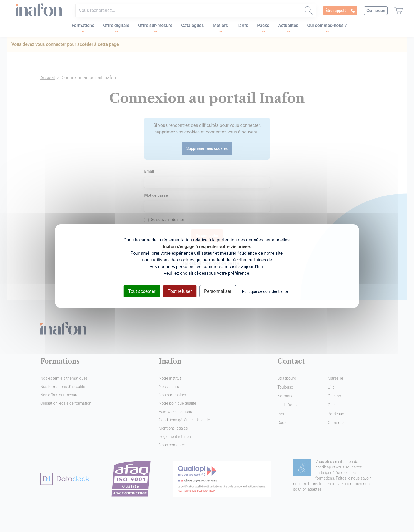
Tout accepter (142, 291)
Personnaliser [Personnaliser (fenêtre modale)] (218, 291)
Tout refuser (180, 291)
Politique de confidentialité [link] (265, 291)
